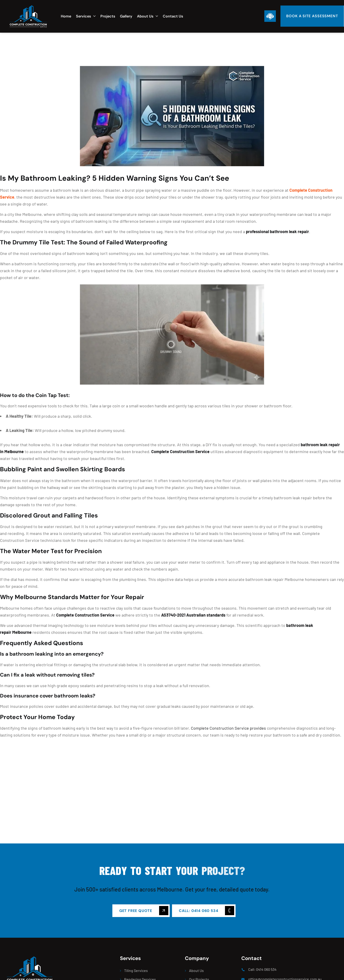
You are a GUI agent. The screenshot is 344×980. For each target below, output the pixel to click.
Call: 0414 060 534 (262, 969)
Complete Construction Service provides (228, 728)
